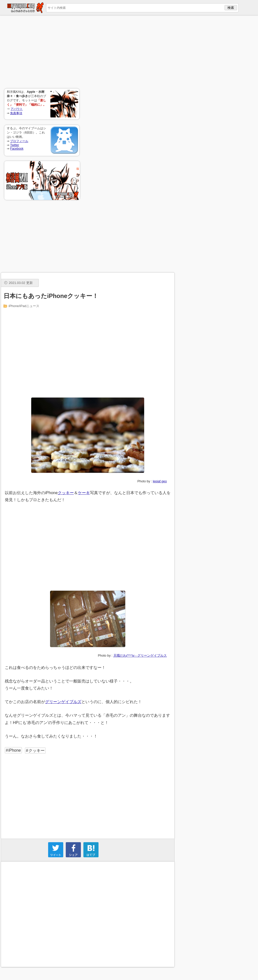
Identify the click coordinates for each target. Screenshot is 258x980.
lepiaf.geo (160, 481)
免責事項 (16, 113)
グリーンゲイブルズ (63, 702)
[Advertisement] (42, 52)
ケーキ (84, 493)
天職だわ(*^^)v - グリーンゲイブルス (140, 655)
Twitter (14, 145)
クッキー (66, 493)
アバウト (17, 109)
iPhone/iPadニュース (24, 306)
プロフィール (19, 141)
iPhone (15, 750)
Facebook (17, 149)
